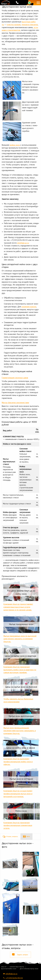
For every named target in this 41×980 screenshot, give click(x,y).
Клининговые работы (17, 967)
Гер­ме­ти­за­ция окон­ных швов (15, 378)
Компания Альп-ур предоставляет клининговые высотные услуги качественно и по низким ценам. (18, 607)
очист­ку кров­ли (14, 25)
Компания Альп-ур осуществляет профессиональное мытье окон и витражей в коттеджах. (18, 794)
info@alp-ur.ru (23, 243)
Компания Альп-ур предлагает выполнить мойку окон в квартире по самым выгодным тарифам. (20, 670)
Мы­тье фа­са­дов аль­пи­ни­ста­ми (15, 403)
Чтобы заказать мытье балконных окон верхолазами (18, 700)
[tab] (10, 837)
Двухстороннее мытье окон (29, 969)
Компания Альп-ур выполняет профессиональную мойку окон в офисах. (18, 762)
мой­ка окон (15, 145)
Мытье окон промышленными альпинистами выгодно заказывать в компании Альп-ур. (20, 731)
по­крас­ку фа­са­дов (30, 25)
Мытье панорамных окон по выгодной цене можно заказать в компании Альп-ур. (20, 639)
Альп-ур (4, 967)
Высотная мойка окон (9, 969)
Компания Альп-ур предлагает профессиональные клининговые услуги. (18, 825)
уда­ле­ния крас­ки (29, 307)
